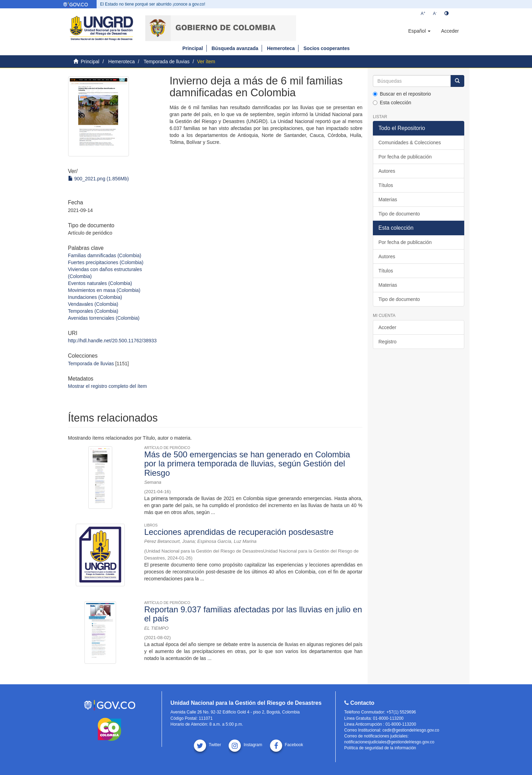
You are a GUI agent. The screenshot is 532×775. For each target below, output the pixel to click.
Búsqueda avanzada (235, 48)
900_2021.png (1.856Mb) (99, 179)
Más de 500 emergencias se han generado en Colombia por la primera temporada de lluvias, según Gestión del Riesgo (247, 463)
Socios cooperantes (326, 48)
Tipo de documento (399, 214)
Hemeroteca (281, 48)
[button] (419, 31)
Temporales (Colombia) (93, 311)
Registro (387, 342)
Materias (388, 199)
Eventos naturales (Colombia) (100, 283)
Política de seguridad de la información (380, 748)
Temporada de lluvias (166, 62)
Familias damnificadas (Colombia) (105, 255)
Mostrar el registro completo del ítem (108, 386)
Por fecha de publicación (405, 157)
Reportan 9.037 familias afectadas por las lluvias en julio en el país (253, 614)
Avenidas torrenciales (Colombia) (104, 318)
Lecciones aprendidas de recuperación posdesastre (239, 532)
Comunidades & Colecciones (410, 142)
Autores (387, 171)
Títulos (386, 185)
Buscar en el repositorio (402, 94)
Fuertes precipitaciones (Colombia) (106, 262)
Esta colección (392, 103)
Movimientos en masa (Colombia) (104, 290)
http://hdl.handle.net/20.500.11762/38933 (112, 341)
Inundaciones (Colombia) (95, 297)
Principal (193, 48)
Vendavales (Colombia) (93, 304)
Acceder (387, 327)
